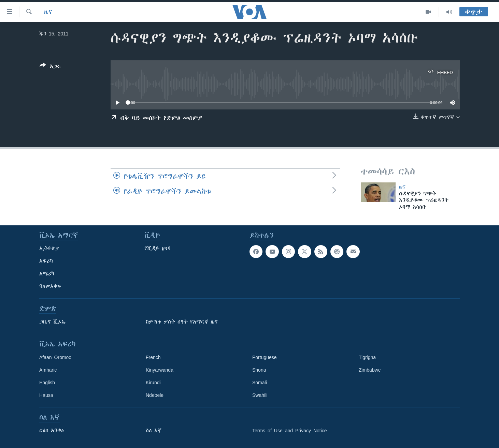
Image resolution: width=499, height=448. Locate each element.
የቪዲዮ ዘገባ (158, 249)
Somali (260, 383)
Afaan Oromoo (55, 357)
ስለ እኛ (154, 431)
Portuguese (265, 357)
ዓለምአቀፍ (50, 286)
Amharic (48, 370)
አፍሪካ (46, 261)
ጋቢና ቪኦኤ (52, 322)
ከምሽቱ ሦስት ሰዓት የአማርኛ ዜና (182, 322)
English (47, 383)
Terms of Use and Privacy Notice (290, 431)
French (153, 357)
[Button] (50, 67)
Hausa (46, 395)
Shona (259, 370)
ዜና (48, 12)
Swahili (260, 395)
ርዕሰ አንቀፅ (52, 431)
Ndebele (155, 395)
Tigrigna (367, 357)
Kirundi (153, 383)
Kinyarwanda (160, 370)
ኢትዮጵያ (49, 249)
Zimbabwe (370, 370)
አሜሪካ (47, 274)
